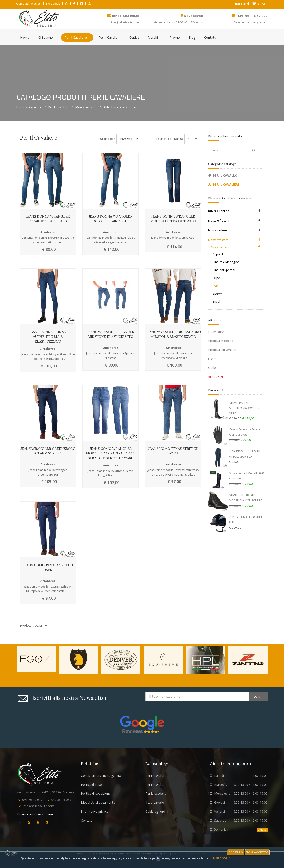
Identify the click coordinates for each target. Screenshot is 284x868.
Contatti (210, 37)
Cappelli (218, 254)
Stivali (217, 301)
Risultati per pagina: (169, 139)
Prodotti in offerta (221, 341)
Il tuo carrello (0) (246, 4)
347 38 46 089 (61, 800)
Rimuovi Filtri (217, 377)
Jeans (134, 107)
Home (25, 37)
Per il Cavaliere (77, 37)
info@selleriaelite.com (125, 22)
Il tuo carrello (155, 802)
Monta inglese (234, 230)
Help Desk (53, 4)
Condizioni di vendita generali (102, 776)
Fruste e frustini (234, 220)
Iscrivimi (258, 696)
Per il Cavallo (110, 37)
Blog (192, 37)
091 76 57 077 (32, 800)
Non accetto (257, 852)
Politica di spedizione (96, 793)
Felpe (216, 278)
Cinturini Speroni (224, 270)
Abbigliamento (114, 107)
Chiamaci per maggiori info (251, 22)
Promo (175, 37)
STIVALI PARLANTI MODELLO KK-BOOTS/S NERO (244, 408)
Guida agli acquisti (28, 4)
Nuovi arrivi (216, 332)
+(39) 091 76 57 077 (252, 16)
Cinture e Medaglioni (226, 262)
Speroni (218, 294)
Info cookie (221, 858)
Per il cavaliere (59, 107)
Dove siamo (193, 16)
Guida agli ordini (157, 811)
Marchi (154, 37)
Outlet (134, 37)
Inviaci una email (126, 16)
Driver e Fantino (234, 211)
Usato (212, 359)
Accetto (236, 852)
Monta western (86, 107)
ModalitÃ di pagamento (98, 802)
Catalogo (36, 107)
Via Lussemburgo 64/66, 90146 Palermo (178, 22)
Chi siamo (47, 37)
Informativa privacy (95, 811)
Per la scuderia (156, 793)
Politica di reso (91, 785)
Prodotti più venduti (222, 350)
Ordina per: (108, 139)
